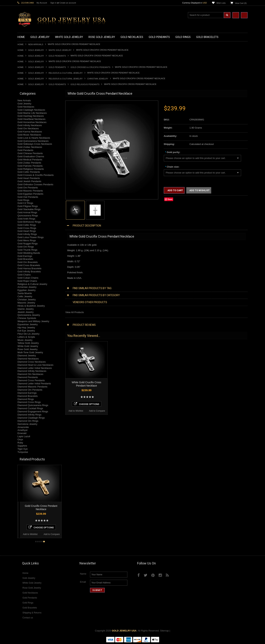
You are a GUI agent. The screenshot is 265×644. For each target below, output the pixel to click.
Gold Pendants (57, 56)
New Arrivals (36, 44)
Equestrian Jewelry (28, 324)
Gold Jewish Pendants (29, 181)
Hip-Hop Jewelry (26, 328)
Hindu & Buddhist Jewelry (31, 306)
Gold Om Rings (26, 247)
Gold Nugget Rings (28, 244)
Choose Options (61, 527)
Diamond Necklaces (28, 359)
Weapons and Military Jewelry (33, 321)
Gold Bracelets (25, 259)
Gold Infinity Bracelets (29, 272)
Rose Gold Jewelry (28, 349)
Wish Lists (221, 3)
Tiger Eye (23, 449)
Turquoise (23, 452)
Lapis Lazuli (24, 436)
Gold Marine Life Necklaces (32, 113)
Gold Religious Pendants (85, 84)
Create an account (68, 3)
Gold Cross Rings (27, 228)
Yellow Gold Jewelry (28, 343)
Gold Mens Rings (27, 240)
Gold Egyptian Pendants (30, 194)
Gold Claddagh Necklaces (31, 110)
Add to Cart (175, 190)
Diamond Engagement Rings (33, 412)
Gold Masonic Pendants (30, 191)
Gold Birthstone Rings (29, 222)
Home (21, 44)
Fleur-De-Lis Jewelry (28, 334)
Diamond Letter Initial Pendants (34, 384)
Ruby (20, 443)
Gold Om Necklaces (28, 128)
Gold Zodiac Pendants (29, 163)
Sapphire (22, 446)
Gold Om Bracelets (28, 262)
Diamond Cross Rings (29, 402)
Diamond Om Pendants (30, 390)
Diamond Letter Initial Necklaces (35, 368)
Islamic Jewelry (26, 309)
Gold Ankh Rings (26, 219)
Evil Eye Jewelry (26, 331)
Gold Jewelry (36, 50)
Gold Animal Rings (27, 212)
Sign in (53, 3)
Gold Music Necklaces (29, 135)
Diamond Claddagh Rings (31, 418)
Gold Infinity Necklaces (30, 125)
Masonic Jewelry (26, 303)
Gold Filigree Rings (28, 206)
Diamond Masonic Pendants (32, 387)
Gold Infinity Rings (27, 234)
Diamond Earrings (27, 393)
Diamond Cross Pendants (31, 380)
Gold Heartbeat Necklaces (31, 119)
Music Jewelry (25, 340)
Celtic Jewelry (25, 296)
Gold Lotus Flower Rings (31, 237)
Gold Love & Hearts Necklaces (34, 138)
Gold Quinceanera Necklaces (33, 141)
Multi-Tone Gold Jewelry (30, 352)
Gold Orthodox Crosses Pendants (35, 184)
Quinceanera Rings (28, 216)
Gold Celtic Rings (27, 225)
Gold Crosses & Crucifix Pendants (90, 67)
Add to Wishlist (50, 534)
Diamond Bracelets (28, 396)
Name (83, 574)
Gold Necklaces (26, 107)
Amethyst (22, 430)
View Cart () (241, 3)
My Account (42, 3)
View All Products (75, 312)
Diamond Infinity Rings (29, 415)
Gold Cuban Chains (28, 278)
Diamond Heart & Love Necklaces (35, 365)
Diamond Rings (26, 399)
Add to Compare (28, 534)
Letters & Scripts (26, 337)
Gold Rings (23, 200)
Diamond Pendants (28, 377)
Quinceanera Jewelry (29, 315)
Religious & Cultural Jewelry (66, 73)
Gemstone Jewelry (27, 424)
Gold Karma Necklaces (30, 132)
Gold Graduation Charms (31, 156)
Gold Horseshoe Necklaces (32, 122)
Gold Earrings (25, 256)
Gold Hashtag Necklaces (31, 116)
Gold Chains (24, 275)
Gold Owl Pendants (28, 197)
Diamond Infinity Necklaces (32, 371)
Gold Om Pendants (28, 188)
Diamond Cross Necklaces (32, 362)
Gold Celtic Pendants (29, 172)
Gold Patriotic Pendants (30, 166)
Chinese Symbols (27, 318)
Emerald (22, 433)
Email (83, 582)
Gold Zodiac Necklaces (30, 147)
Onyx (20, 439)
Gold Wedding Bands (29, 253)
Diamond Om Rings (28, 421)
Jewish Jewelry (25, 312)
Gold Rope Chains (27, 281)
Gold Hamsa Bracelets (29, 268)
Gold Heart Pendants (29, 178)
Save (170, 199)
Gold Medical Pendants (30, 160)
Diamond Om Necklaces (30, 374)
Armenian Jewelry (27, 287)
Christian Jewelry (98, 79)
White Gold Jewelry (60, 50)
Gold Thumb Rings (27, 250)
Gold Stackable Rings (29, 209)
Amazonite (23, 427)
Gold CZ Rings (25, 203)
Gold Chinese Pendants (30, 153)
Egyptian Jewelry (26, 290)
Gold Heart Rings (27, 231)
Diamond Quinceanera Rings (33, 405)
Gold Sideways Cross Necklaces (35, 144)
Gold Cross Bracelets (29, 265)
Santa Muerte (25, 293)
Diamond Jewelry (27, 356)
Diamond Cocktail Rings (30, 408)
